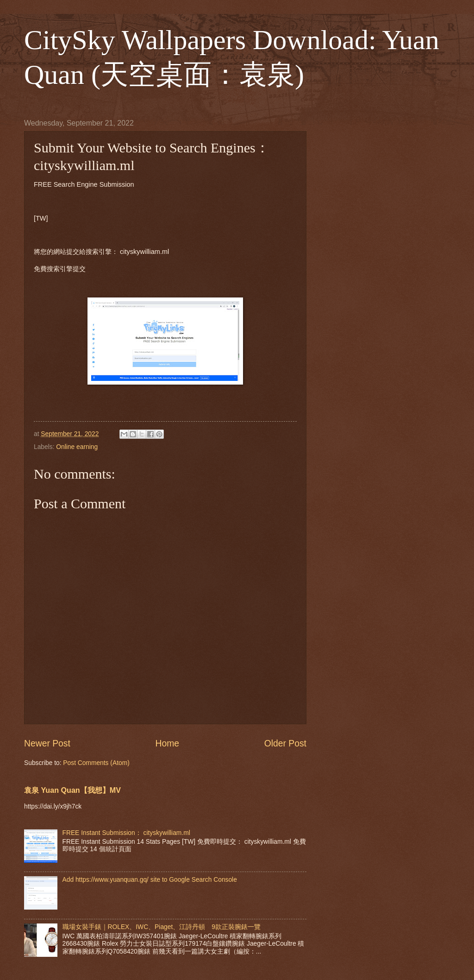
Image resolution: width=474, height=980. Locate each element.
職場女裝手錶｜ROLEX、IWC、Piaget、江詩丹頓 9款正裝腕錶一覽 (162, 927)
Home (168, 743)
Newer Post (47, 743)
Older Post (285, 743)
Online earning (77, 447)
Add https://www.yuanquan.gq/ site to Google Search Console (150, 880)
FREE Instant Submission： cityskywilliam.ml (126, 833)
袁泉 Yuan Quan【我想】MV (72, 790)
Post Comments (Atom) (96, 763)
